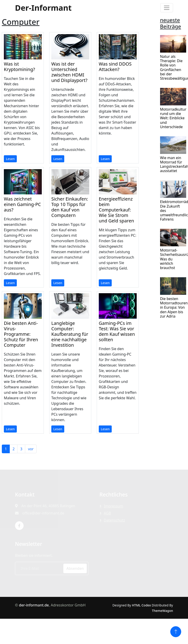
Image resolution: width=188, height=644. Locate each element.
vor (31, 449)
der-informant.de (34, 605)
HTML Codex (141, 605)
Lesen (10, 159)
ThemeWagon (162, 611)
